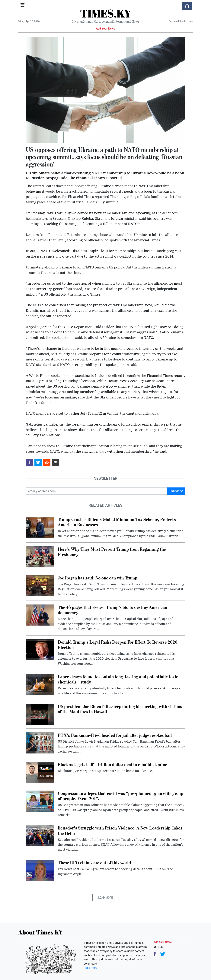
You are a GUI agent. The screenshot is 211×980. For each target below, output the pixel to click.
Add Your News (106, 29)
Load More (105, 898)
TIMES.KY (105, 13)
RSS (158, 947)
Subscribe (176, 491)
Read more (91, 968)
